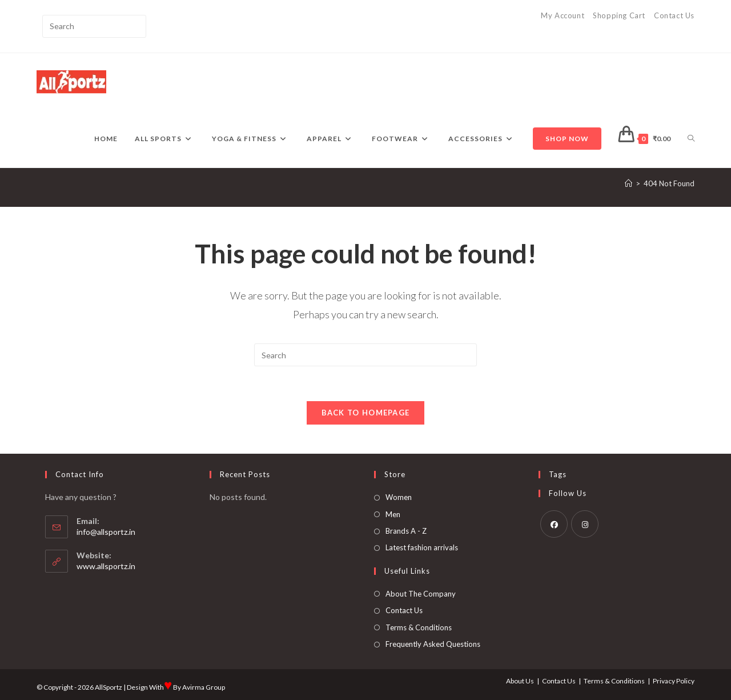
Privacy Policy (674, 681)
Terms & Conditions (419, 627)
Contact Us (674, 15)
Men (393, 514)
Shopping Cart (619, 15)
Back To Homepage (366, 413)
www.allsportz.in (106, 566)
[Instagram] (585, 524)
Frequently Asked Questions (433, 644)
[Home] (628, 183)
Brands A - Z (406, 531)
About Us (520, 681)
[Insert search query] (94, 26)
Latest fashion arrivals (422, 547)
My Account (563, 15)
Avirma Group (204, 687)
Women (399, 497)
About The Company (421, 594)
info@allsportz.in (106, 532)
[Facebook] (554, 524)
